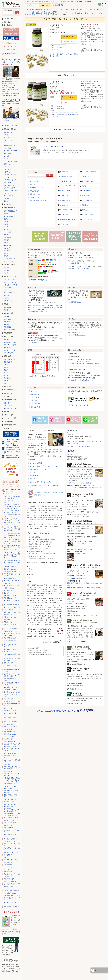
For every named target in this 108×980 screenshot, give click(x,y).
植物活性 (7, 324)
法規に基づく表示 (36, 407)
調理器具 (7, 268)
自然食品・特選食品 (66, 176)
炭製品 (84, 186)
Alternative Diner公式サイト (77, 576)
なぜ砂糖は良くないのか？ (12, 896)
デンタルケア (8, 301)
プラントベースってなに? (12, 753)
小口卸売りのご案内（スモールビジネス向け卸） (45, 485)
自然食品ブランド (9, 132)
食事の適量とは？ (9, 764)
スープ (6, 159)
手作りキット (8, 201)
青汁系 (6, 214)
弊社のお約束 (34, 476)
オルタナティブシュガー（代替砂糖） (12, 146)
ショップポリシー (36, 404)
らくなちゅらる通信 (36, 463)
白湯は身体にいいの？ (11, 690)
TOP (97, 970)
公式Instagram (84, 615)
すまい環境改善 (87, 200)
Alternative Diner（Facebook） (78, 578)
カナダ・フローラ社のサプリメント (55, 147)
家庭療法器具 (8, 362)
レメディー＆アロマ (10, 259)
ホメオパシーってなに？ (11, 586)
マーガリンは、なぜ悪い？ (12, 891)
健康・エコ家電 (65, 196)
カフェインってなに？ (11, 722)
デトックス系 (8, 373)
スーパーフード (9, 196)
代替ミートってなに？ (11, 617)
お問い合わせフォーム (77, 330)
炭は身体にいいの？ (10, 649)
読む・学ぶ (33, 185)
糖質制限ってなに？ (10, 802)
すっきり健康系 (9, 216)
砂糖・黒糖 (7, 148)
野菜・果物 (7, 183)
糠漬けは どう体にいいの (11, 820)
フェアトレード (87, 219)
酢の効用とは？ (9, 739)
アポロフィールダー (46, 607)
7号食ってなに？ (9, 588)
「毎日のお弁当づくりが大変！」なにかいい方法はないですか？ (12, 562)
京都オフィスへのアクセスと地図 (80, 446)
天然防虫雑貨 (86, 191)
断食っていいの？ (9, 593)
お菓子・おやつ (9, 172)
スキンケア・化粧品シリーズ (12, 280)
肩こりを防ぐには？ (10, 638)
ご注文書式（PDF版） (88, 380)
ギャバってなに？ (9, 652)
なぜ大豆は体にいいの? (11, 729)
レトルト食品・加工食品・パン (12, 161)
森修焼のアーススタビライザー (46, 605)
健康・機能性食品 (37, 9)
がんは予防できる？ (10, 571)
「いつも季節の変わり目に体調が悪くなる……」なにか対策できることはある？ (12, 548)
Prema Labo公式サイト (76, 703)
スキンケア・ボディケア (68, 186)
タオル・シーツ (9, 406)
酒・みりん (86, 176)
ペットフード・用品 (10, 418)
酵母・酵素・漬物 (9, 185)
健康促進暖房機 (9, 353)
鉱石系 (6, 367)
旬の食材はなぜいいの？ (11, 724)
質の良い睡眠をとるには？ (12, 701)
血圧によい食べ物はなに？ (12, 744)
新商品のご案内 (34, 191)
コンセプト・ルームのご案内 (77, 509)
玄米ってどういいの (10, 823)
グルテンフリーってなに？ (12, 804)
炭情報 (6, 310)
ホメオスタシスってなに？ (12, 581)
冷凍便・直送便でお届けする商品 (80, 268)
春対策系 (7, 240)
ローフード (7, 198)
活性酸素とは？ (9, 862)
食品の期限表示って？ (11, 741)
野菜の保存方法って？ (11, 860)
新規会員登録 (35, 394)
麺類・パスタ (8, 164)
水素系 (6, 235)
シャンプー (7, 288)
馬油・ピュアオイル (10, 282)
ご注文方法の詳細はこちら (39, 280)
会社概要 (80, 2)
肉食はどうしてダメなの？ (12, 874)
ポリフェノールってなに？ (12, 607)
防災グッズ (7, 322)
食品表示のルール (9, 828)
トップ (27, 9)
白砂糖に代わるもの (10, 841)
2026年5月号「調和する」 (12, 929)
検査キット (7, 383)
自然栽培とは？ (9, 876)
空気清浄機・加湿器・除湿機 (12, 342)
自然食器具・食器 (88, 181)
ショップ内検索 (8, 10)
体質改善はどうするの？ (11, 605)
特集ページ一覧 (34, 197)
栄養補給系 (7, 245)
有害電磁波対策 (65, 200)
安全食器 (7, 271)
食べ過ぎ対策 (8, 855)
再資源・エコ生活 (9, 330)
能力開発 (85, 205)
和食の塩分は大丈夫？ (11, 799)
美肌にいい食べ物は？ (11, 578)
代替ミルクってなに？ (11, 727)
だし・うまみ (8, 140)
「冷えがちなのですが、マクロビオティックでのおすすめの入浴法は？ (12, 529)
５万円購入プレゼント (11, 50)
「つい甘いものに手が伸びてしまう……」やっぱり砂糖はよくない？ (12, 541)
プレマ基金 (33, 473)
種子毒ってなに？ (9, 615)
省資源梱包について (77, 302)
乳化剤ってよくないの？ (11, 852)
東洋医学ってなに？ (10, 746)
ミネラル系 (7, 230)
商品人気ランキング (36, 194)
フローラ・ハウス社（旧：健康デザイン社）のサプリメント (68, 9)
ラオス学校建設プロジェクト (39, 469)
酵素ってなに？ (9, 699)
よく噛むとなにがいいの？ (12, 692)
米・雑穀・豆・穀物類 (11, 151)
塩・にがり (7, 138)
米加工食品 (7, 153)
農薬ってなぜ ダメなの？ (11, 818)
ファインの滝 (34, 607)
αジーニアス (31, 605)
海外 (84, 263)
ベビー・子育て (65, 215)
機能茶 (6, 256)
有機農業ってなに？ (10, 596)
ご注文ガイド (35, 397)
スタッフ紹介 (34, 479)
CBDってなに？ (9, 583)
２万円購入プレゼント (11, 46)
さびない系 (7, 219)
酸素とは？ (7, 857)
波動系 (6, 365)
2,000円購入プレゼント (11, 43)
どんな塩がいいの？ (10, 893)
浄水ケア (7, 296)
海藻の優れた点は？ (10, 734)
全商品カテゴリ (65, 172)
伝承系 (46, 9)
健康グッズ (86, 196)
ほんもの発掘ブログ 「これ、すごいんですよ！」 (45, 466)
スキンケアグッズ (9, 293)
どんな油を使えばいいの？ (12, 884)
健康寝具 (85, 210)
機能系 (6, 253)
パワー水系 (7, 232)
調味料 (6, 135)
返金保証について (36, 343)
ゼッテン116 (51, 609)
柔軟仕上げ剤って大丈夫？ (12, 907)
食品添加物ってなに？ (11, 732)
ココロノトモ (64, 205)
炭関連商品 (7, 307)
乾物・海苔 (7, 169)
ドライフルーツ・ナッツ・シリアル (12, 180)
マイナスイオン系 (9, 359)
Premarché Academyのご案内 (77, 642)
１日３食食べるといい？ (11, 687)
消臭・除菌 (7, 319)
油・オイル (7, 143)
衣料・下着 (7, 403)
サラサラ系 (7, 251)
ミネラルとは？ (9, 771)
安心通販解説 (8, 25)
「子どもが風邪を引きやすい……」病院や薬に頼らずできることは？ (12, 535)
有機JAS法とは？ (9, 879)
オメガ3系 (7, 248)
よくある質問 (35, 401)
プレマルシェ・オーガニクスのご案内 (80, 483)
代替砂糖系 (7, 237)
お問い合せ (87, 2)
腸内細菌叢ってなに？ (11, 591)
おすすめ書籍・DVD (10, 425)
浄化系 (6, 370)
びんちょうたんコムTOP (46, 711)
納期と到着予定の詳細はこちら (39, 312)
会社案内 (32, 460)
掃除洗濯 (7, 316)
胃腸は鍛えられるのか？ (11, 598)
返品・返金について (37, 330)
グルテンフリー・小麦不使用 (12, 191)
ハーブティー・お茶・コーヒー (12, 175)
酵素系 (6, 243)
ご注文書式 (74, 380)
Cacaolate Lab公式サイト (76, 604)
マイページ (34, 391)
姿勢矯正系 (7, 375)
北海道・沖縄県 (75, 263)
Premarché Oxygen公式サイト (78, 683)
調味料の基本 (8, 872)
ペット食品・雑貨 (88, 215)
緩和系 (6, 381)
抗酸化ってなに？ (9, 708)
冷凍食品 (7, 156)
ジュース (7, 177)
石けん (6, 290)
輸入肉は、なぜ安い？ (11, 839)
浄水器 (6, 273)
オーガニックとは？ (10, 881)
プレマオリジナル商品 (89, 172)
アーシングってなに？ (11, 629)
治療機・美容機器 (9, 350)
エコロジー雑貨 (65, 191)
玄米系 (6, 222)
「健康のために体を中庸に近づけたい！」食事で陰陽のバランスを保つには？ (12, 506)
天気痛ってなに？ (9, 622)
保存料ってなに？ (9, 825)
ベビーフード (8, 193)
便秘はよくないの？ (10, 569)
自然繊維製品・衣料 (66, 210)
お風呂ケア (7, 298)
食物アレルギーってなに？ (12, 612)
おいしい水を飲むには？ (11, 737)
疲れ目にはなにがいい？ (11, 631)
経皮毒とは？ (8, 865)
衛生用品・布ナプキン (11, 408)
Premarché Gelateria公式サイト (78, 534)
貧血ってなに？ (9, 610)
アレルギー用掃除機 (10, 345)
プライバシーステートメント (79, 405)
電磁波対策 (7, 348)
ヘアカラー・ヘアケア (11, 285)
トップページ (34, 181)
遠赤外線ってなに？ (10, 711)
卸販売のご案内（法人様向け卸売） (41, 482)
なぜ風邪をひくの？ (10, 567)
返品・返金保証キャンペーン (39, 200)
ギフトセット (64, 224)
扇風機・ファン (9, 340)
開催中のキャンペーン (36, 188)
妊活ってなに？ (9, 619)
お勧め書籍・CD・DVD (67, 219)
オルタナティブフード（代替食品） (12, 188)
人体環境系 (7, 327)
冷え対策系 (7, 378)
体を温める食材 (9, 807)
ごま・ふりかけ (9, 167)
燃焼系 (6, 224)
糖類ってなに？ (9, 663)
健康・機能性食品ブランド (52, 13)
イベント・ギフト (9, 428)
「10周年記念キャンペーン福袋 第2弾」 (12, 451)
